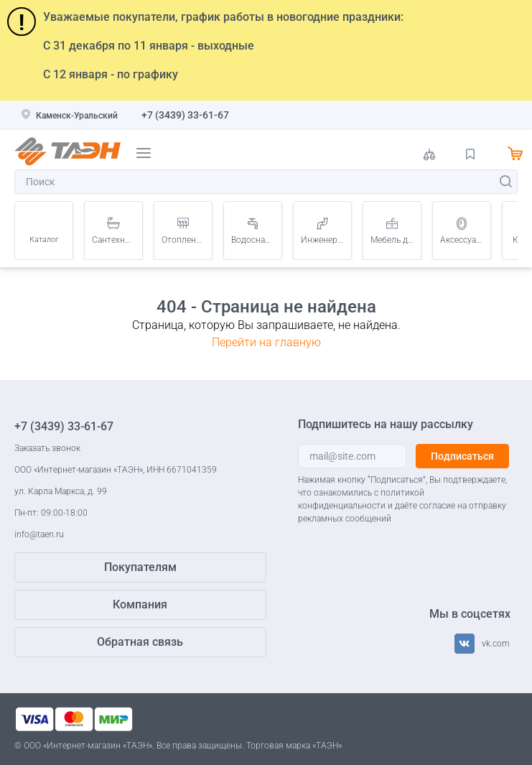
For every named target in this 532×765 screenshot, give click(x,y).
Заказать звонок (47, 448)
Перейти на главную (266, 342)
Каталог (44, 240)
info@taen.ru (39, 534)
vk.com (496, 644)
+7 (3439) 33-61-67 (185, 115)
